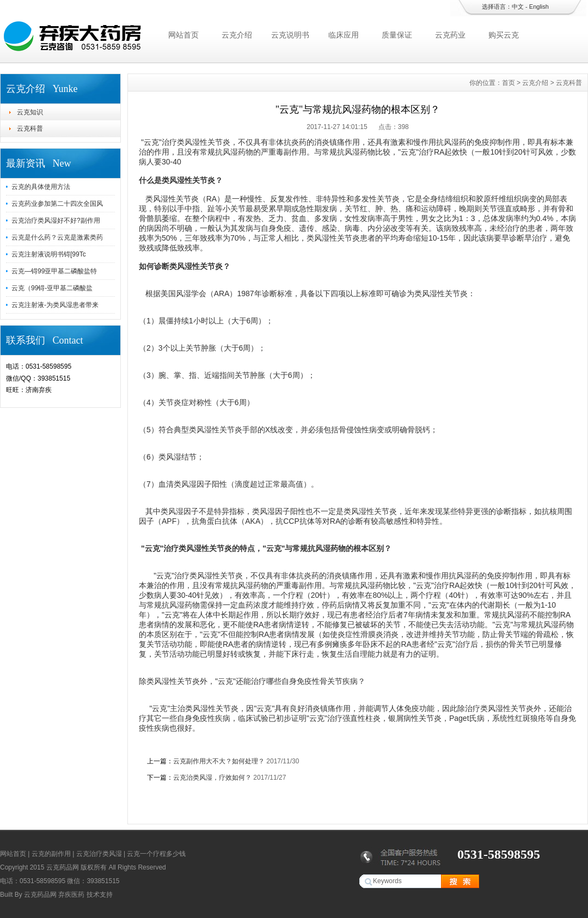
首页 (509, 83)
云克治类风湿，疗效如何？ (212, 778)
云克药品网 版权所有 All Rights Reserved (106, 867)
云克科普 (30, 128)
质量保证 (397, 35)
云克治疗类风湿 (99, 854)
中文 (518, 7)
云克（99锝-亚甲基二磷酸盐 (52, 288)
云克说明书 (290, 35)
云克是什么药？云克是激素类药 (57, 237)
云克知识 (30, 112)
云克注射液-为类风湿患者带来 (55, 305)
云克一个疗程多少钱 (156, 854)
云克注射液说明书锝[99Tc (49, 254)
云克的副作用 (51, 854)
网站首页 (183, 35)
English (539, 7)
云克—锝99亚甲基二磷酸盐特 (54, 271)
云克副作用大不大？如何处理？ (219, 761)
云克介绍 (237, 35)
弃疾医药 (71, 895)
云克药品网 (40, 895)
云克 (151, 142)
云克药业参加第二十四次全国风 (57, 204)
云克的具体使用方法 (41, 187)
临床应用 (344, 35)
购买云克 (504, 35)
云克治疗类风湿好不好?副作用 (56, 221)
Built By (12, 895)
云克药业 (450, 35)
